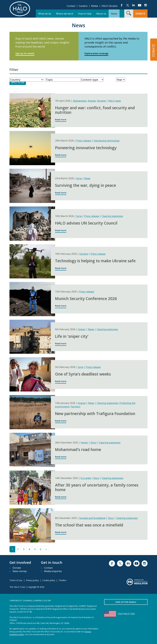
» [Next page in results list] (46, 549)
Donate (17, 568)
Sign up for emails (25, 53)
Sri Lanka (86, 478)
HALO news (115, 101)
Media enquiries (53, 571)
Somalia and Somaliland (92, 518)
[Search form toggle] (129, 14)
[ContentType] (92, 80)
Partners (75, 407)
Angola (92, 101)
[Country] (26, 80)
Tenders (63, 580)
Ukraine (101, 101)
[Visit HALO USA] (126, 614)
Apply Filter (18, 83)
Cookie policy (49, 580)
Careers (83, 6)
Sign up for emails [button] (126, 602)
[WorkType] (65, 80)
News (87, 179)
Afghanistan (80, 101)
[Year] (121, 80)
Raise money (20, 571)
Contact (71, 6)
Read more (61, 120)
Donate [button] (140, 14)
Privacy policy (32, 580)
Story (94, 443)
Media (95, 6)
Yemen (82, 329)
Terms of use (16, 580)
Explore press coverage (96, 53)
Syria (79, 179)
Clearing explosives (112, 216)
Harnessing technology (107, 141)
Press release (84, 141)
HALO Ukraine (109, 6)
